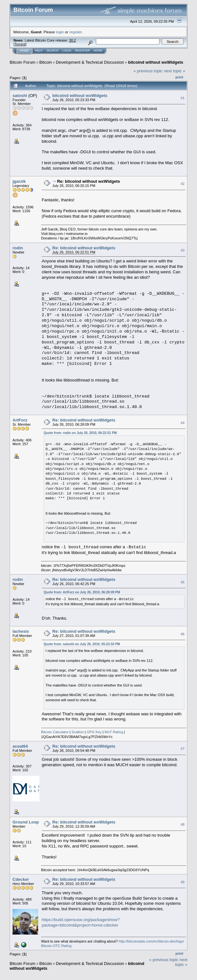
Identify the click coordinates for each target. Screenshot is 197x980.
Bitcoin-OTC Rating (56, 946)
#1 (183, 98)
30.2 (72, 40)
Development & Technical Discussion (90, 62)
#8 (183, 824)
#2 (183, 184)
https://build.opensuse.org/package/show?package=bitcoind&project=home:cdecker (81, 922)
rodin (18, 248)
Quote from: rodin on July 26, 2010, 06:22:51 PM (80, 433)
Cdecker (21, 879)
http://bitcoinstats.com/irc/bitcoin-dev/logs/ (151, 941)
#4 (183, 423)
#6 (183, 634)
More (98, 51)
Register (82, 51)
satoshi (20, 96)
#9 (183, 882)
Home (24, 51)
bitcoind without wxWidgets (156, 62)
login (60, 32)
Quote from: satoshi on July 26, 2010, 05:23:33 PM (82, 644)
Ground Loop (26, 822)
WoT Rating (114, 732)
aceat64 (20, 746)
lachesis (21, 631)
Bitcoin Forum (22, 62)
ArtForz (20, 420)
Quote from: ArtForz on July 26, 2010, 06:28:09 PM (82, 592)
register (75, 32)
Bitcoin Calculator (55, 732)
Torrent (20, 44)
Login (67, 51)
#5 (183, 582)
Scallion (78, 732)
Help (39, 51)
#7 (183, 749)
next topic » (175, 71)
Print (179, 77)
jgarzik (19, 181)
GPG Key (94, 732)
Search (53, 51)
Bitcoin (46, 62)
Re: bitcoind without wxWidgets (89, 181)
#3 (183, 250)
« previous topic (148, 71)
